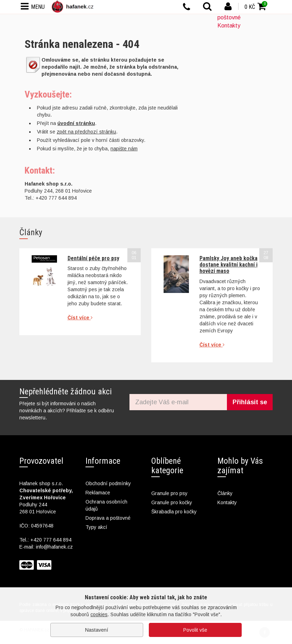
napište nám (124, 149)
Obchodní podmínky (108, 483)
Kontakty (229, 26)
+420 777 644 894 (51, 540)
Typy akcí (96, 527)
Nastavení (97, 630)
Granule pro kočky (172, 502)
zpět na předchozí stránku (86, 132)
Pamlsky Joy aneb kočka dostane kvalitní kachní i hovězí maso (228, 265)
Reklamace (98, 493)
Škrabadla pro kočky (174, 512)
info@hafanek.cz (54, 547)
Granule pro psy (169, 493)
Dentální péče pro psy (93, 258)
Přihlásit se (250, 402)
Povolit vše (195, 630)
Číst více (80, 318)
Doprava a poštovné (108, 518)
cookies (99, 614)
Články (225, 493)
